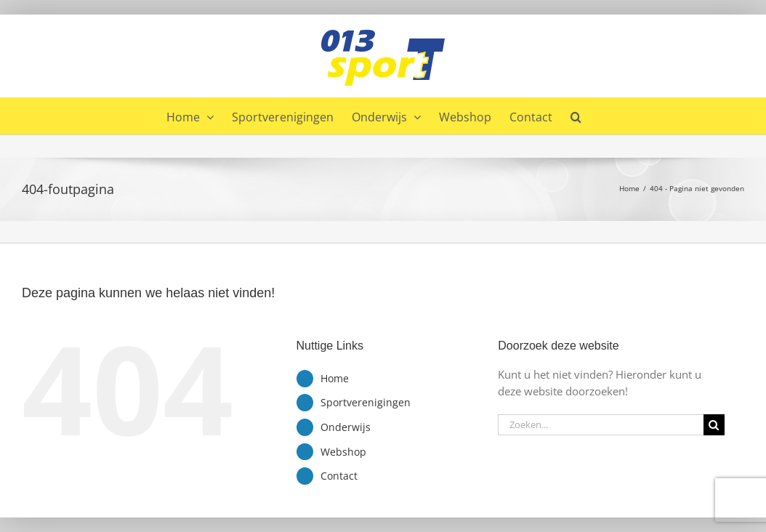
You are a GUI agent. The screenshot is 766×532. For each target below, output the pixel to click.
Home (335, 378)
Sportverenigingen (366, 402)
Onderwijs (346, 427)
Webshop (343, 452)
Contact (339, 476)
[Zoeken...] (600, 425)
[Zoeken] (714, 425)
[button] (576, 116)
